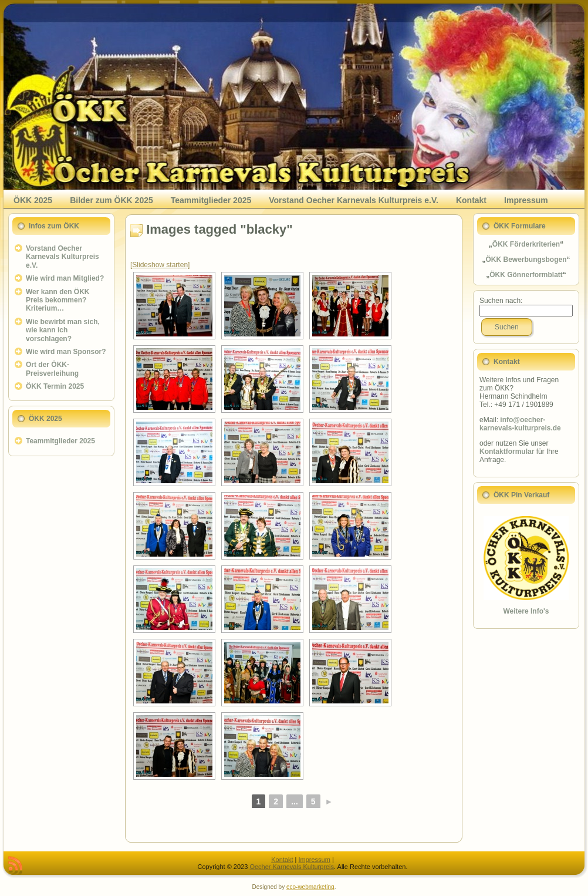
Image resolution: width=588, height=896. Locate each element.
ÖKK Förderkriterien (526, 244)
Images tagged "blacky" (219, 229)
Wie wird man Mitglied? (65, 278)
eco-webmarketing (310, 887)
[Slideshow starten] (160, 265)
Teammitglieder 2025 (60, 441)
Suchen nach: (501, 301)
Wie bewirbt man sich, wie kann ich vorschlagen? (63, 330)
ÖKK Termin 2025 (55, 386)
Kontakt (282, 860)
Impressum (314, 860)
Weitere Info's (526, 611)
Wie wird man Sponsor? (66, 352)
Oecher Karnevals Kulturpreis (292, 867)
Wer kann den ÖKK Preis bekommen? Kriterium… (58, 300)
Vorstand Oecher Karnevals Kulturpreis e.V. (62, 257)
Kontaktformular (507, 452)
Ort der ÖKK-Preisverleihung (52, 369)
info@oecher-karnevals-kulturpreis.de (520, 424)
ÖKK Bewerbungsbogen (526, 260)
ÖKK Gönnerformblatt (526, 275)
